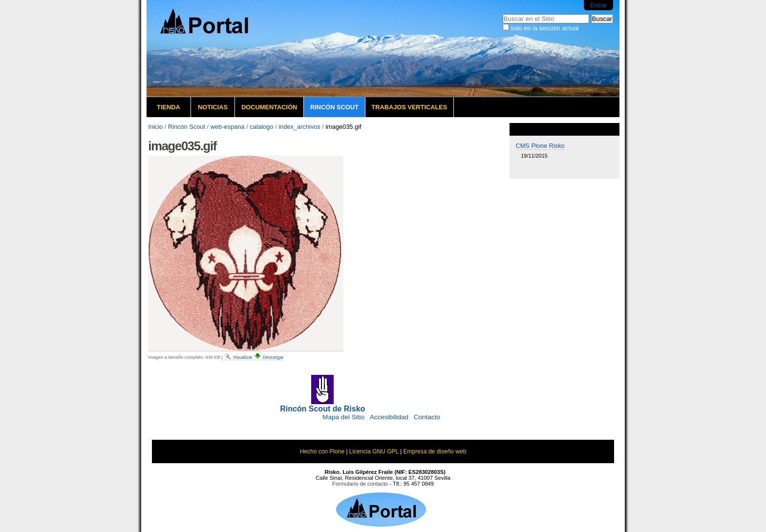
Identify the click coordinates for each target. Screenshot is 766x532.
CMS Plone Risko (540, 146)
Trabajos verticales (409, 107)
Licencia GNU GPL (374, 451)
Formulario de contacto (360, 484)
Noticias (213, 107)
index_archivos (299, 127)
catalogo (261, 127)
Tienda (169, 107)
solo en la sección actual (544, 28)
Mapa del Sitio (343, 417)
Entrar (598, 5)
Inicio (155, 127)
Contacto (427, 417)
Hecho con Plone (322, 451)
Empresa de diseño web (435, 451)
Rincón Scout (334, 107)
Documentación (269, 107)
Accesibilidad (389, 417)
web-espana (228, 127)
